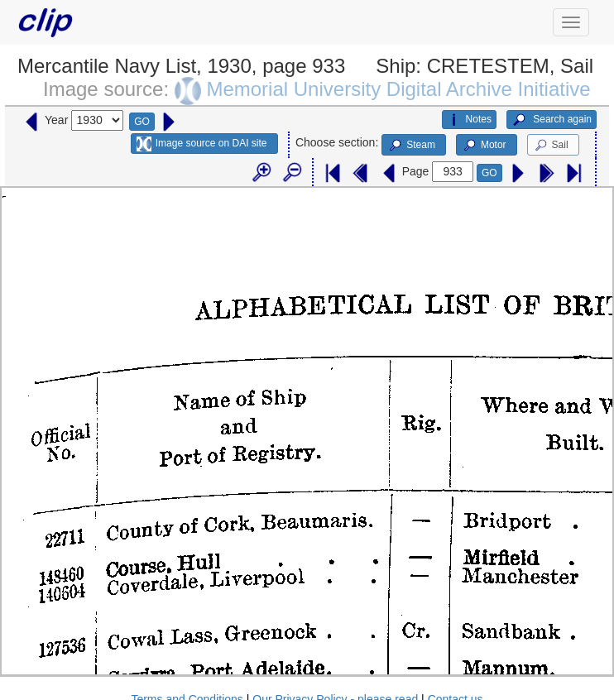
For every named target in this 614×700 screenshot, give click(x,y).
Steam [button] (411, 146)
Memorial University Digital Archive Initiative (398, 89)
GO (142, 122)
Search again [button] (552, 120)
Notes (469, 120)
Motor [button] (484, 146)
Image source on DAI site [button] (201, 144)
